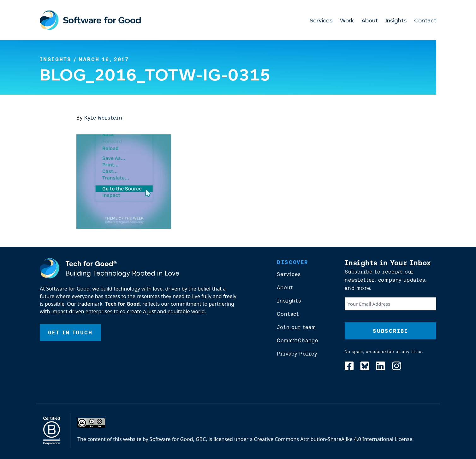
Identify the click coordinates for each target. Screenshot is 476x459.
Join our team (296, 327)
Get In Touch (70, 332)
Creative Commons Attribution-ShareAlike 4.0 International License (333, 439)
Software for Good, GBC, (178, 439)
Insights (396, 21)
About (370, 21)
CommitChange (297, 340)
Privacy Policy (297, 354)
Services (321, 21)
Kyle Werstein (103, 118)
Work (347, 21)
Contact (425, 21)
